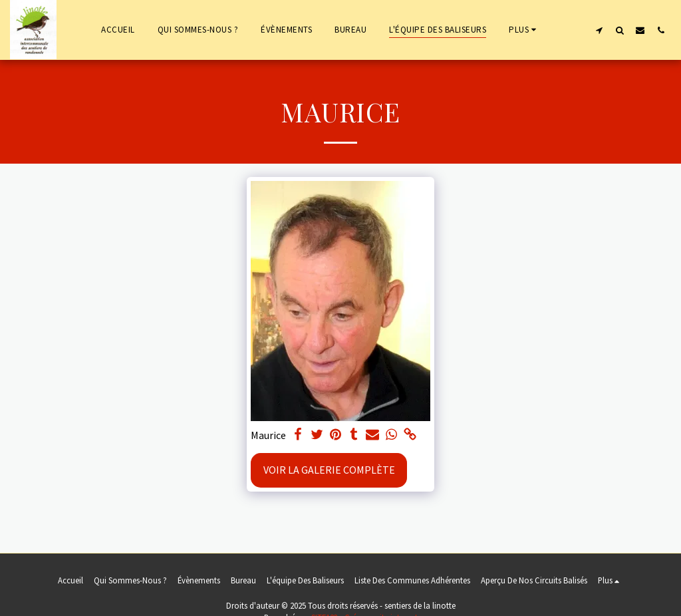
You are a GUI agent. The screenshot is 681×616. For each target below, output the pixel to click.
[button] (599, 30)
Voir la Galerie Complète (329, 470)
